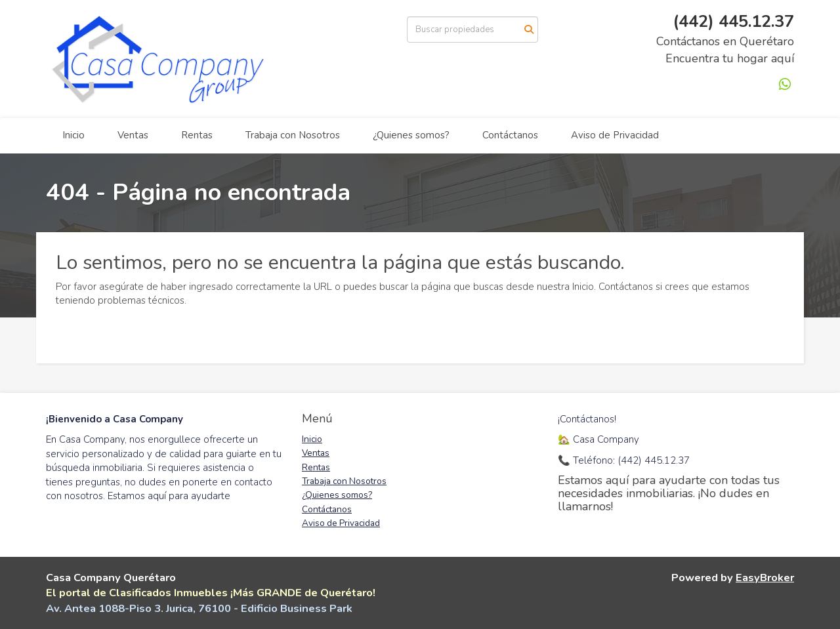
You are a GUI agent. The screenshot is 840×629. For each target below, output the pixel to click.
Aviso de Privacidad (615, 135)
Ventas (133, 135)
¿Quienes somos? (411, 135)
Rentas (197, 135)
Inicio (73, 135)
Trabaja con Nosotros (293, 135)
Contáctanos (510, 135)
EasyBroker (765, 578)
